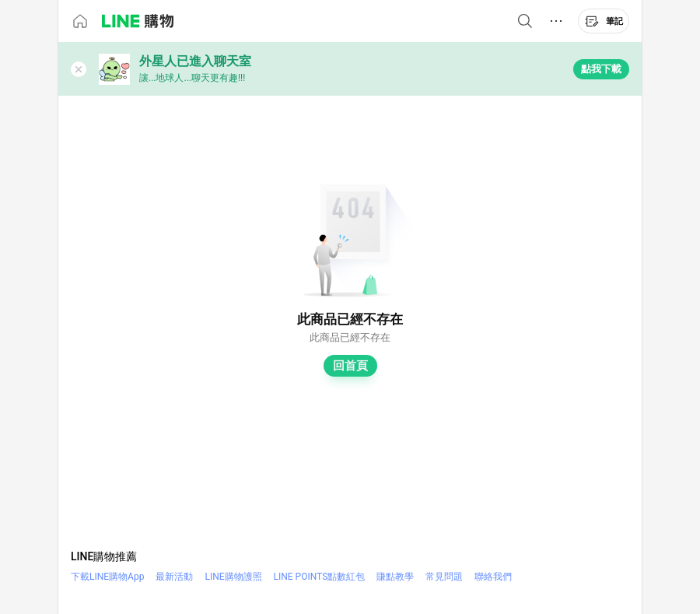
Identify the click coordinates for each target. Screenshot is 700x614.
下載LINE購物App (107, 577)
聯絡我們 (493, 577)
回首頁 (350, 366)
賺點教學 (395, 577)
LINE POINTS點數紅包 (320, 577)
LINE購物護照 (233, 577)
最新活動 (174, 577)
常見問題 (444, 577)
